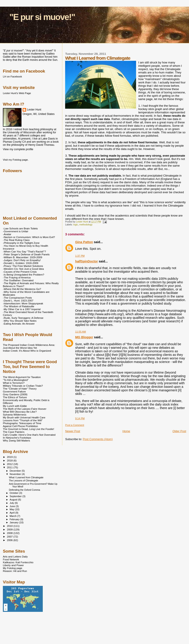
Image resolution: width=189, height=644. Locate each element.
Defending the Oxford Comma (24, 490)
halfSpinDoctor (86, 261)
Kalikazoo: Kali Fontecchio (18, 562)
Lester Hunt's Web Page (17, 93)
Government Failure (14, 391)
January (15, 522)
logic (76, 225)
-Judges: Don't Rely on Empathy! (22, 260)
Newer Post (73, 431)
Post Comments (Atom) (98, 439)
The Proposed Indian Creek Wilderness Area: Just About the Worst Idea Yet (29, 346)
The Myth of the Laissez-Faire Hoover (25, 409)
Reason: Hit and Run (15, 571)
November (16, 474)
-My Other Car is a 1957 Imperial (22, 309)
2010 (10, 526)
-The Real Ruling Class (16, 240)
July (12, 503)
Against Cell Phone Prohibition (20, 426)
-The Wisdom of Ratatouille (19, 306)
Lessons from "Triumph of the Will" (23, 420)
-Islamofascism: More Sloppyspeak (23, 303)
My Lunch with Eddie (15, 406)
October (15, 493)
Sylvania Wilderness (15, 415)
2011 (10, 467)
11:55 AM (80, 332)
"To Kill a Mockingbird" (16, 380)
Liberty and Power (13, 565)
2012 (10, 464)
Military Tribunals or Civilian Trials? (23, 386)
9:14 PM (80, 418)
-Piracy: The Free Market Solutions (23, 266)
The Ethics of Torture (15, 397)
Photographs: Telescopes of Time (22, 423)
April (13, 513)
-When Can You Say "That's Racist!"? (24, 251)
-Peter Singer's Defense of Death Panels (26, 254)
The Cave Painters (14, 432)
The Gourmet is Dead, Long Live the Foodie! (28, 429)
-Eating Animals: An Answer (19, 324)
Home (126, 431)
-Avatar (7, 234)
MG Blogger (84, 337)
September (16, 496)
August (14, 500)
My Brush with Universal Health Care (24, 417)
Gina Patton (84, 242)
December (16, 471)
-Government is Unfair (16, 231)
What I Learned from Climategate (26, 477)
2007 (10, 537)
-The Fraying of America (17, 277)
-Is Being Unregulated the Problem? (23, 275)
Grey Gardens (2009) (15, 394)
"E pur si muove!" (42, 17)
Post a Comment (75, 425)
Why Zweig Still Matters (16, 440)
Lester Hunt (34, 110)
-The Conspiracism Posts (17, 298)
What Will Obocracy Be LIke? (20, 412)
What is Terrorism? (14, 383)
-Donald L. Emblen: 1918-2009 (21, 263)
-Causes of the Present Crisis (20, 272)
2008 (10, 533)
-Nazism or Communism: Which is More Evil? (29, 237)
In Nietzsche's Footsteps (17, 438)
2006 (10, 540)
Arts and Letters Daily (15, 556)
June (13, 506)
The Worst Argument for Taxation (22, 377)
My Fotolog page (13, 568)
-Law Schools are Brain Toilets (20, 228)
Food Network (11, 559)
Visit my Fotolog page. (16, 160)
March (14, 516)
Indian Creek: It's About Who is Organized (27, 351)
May (12, 509)
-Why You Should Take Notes (20, 321)
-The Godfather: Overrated (18, 280)
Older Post (179, 431)
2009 (10, 529)
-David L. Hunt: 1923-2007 (18, 300)
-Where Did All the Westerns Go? (22, 289)
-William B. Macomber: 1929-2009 (22, 257)
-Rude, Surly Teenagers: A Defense (23, 318)
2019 (10, 457)
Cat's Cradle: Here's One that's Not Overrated (29, 435)
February (15, 519)
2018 (10, 460)
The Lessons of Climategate (23, 481)
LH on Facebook (12, 76)
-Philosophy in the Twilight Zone (21, 243)
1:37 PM (80, 256)
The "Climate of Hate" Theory (20, 389)
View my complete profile (18, 149)
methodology (86, 225)
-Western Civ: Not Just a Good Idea (23, 269)
